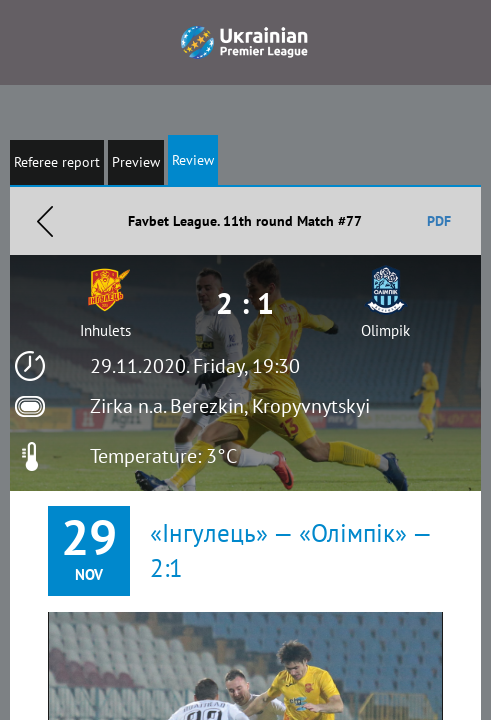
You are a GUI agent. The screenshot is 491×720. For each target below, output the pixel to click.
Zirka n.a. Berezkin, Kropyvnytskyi (230, 406)
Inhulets (105, 330)
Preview (136, 162)
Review (193, 160)
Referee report (57, 162)
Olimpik (385, 330)
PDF (439, 221)
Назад (45, 221)
